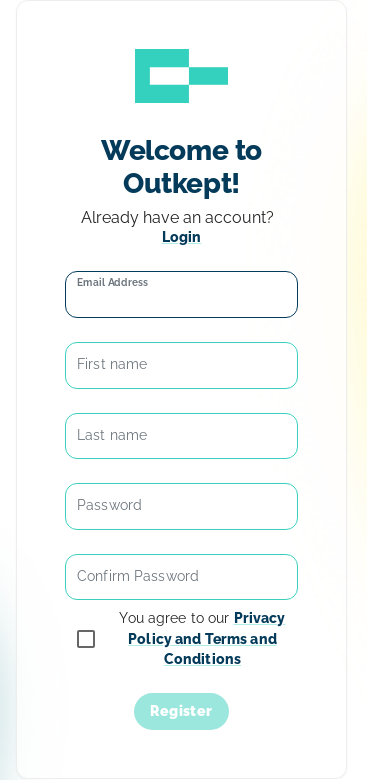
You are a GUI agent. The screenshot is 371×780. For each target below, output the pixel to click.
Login (182, 237)
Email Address (113, 282)
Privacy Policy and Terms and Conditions (206, 638)
